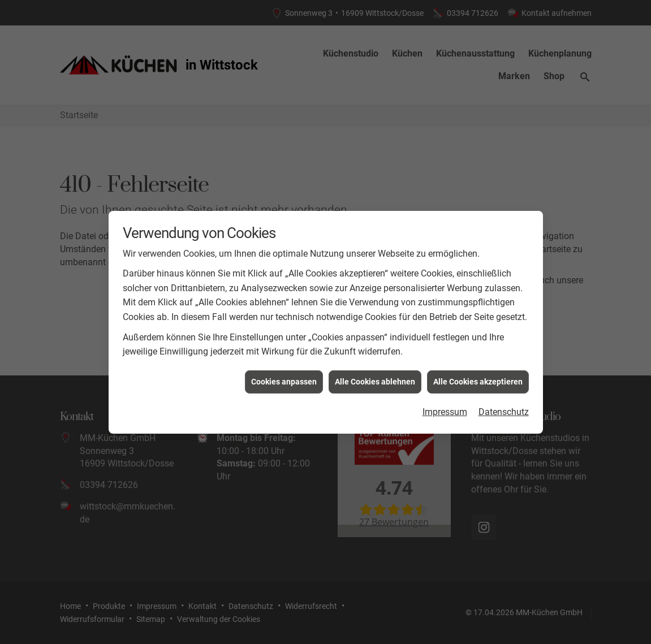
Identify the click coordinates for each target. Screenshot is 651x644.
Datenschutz (504, 410)
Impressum (445, 410)
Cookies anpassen (284, 379)
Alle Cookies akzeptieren (478, 379)
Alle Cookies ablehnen (375, 379)
